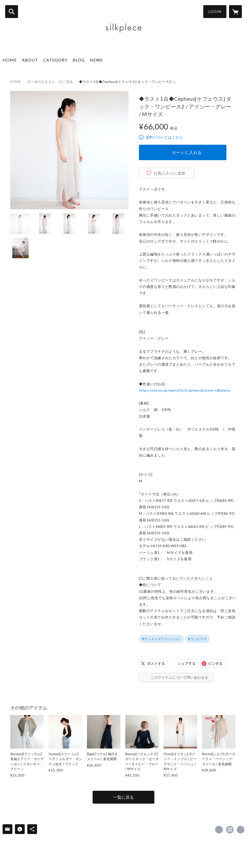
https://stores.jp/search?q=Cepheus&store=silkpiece (184, 390)
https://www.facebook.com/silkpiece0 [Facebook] (219, 830)
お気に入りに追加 (170, 173)
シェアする (187, 663)
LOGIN (215, 11)
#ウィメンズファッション (161, 639)
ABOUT (30, 60)
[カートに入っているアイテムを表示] (235, 12)
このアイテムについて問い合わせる (179, 677)
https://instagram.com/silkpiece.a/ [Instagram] (230, 830)
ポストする (156, 663)
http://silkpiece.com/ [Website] (241, 830)
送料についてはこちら (164, 137)
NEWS (96, 60)
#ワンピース (197, 639)
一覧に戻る (123, 797)
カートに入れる (187, 152)
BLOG (79, 60)
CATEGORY (55, 60)
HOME (10, 60)
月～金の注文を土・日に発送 (50, 82)
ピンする (215, 663)
